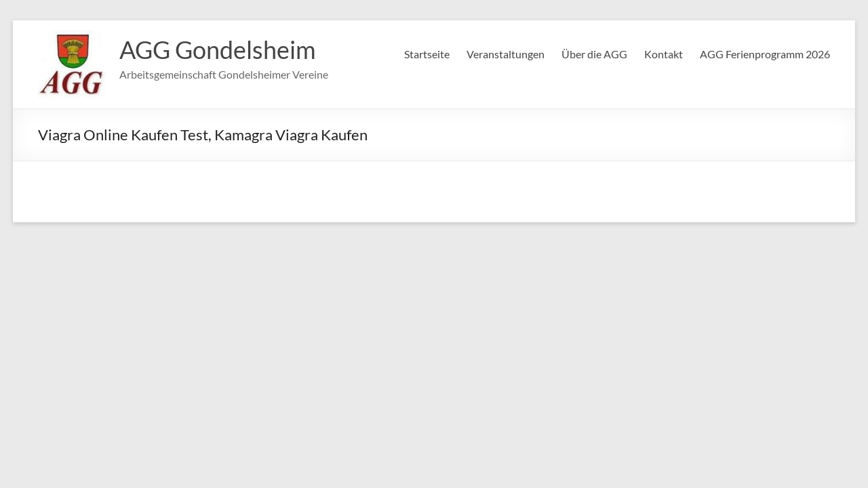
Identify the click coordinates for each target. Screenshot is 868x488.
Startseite (427, 54)
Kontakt (664, 54)
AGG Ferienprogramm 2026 (765, 54)
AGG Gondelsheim (218, 49)
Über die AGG (594, 54)
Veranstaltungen (506, 54)
